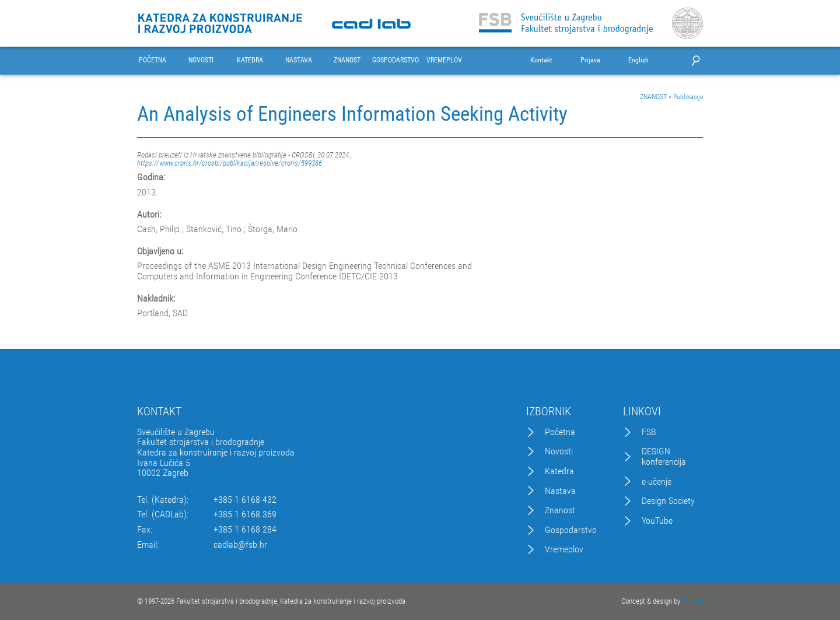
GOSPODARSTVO (395, 60)
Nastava (560, 491)
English (638, 60)
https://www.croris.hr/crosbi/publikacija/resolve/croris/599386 (230, 163)
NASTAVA (299, 60)
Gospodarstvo (571, 530)
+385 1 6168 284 (245, 530)
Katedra (559, 471)
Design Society (668, 501)
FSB (649, 432)
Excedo (692, 601)
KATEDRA (250, 60)
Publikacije (688, 97)
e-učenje (657, 482)
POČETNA (153, 60)
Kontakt (541, 60)
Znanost (560, 510)
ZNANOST (347, 60)
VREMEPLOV (444, 60)
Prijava (590, 60)
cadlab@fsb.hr (240, 545)
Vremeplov (564, 549)
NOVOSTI (201, 60)
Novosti (559, 451)
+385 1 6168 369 (245, 514)
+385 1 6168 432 (245, 500)
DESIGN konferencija (664, 456)
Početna (560, 432)
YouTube (657, 521)
